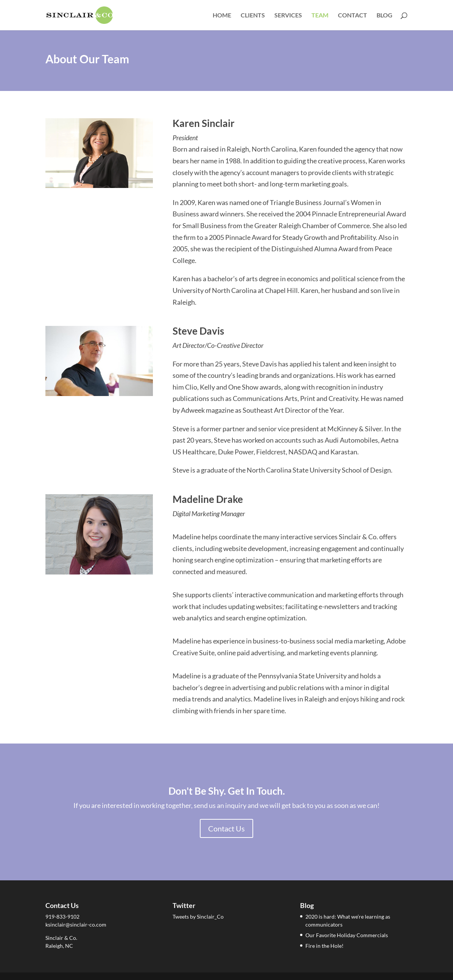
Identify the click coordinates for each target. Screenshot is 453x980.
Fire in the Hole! (325, 946)
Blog (385, 16)
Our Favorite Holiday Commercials (347, 935)
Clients (253, 16)
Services (288, 16)
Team (320, 16)
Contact (353, 16)
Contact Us (226, 828)
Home (222, 16)
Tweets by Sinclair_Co (198, 917)
